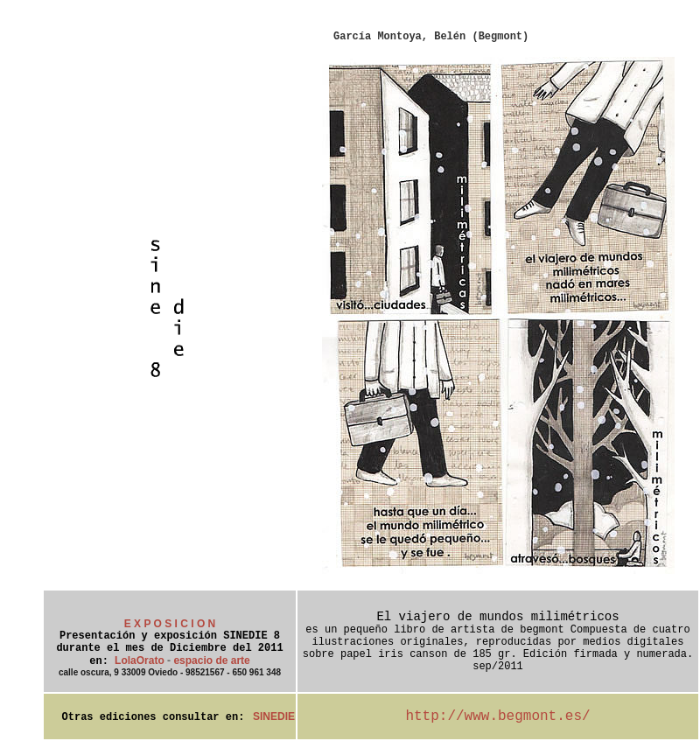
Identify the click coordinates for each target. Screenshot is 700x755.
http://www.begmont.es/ (497, 717)
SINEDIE (274, 717)
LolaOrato (140, 661)
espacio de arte (211, 661)
